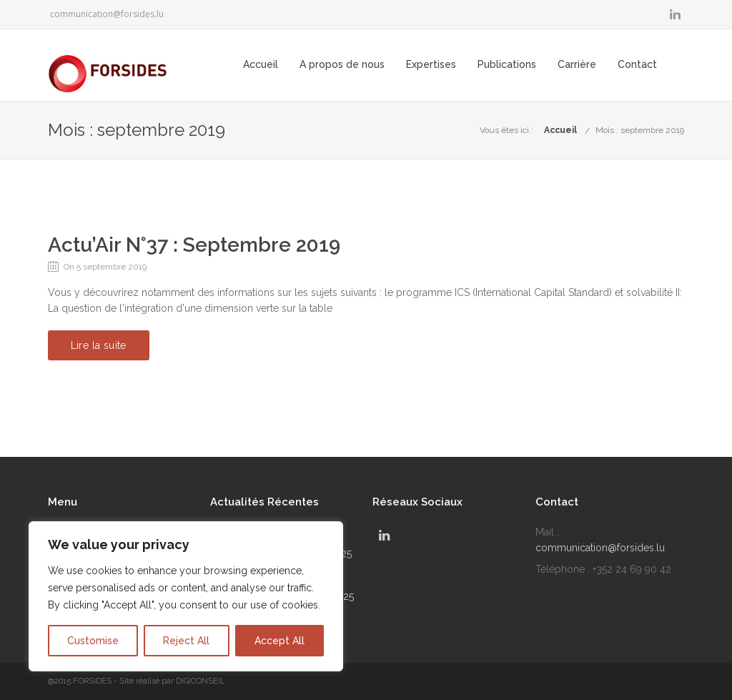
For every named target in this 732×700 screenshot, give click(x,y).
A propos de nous (369, 65)
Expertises (458, 65)
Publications (534, 65)
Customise (93, 641)
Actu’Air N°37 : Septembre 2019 (194, 245)
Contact (664, 65)
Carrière (604, 65)
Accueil (288, 65)
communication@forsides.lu (107, 14)
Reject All (186, 641)
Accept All (280, 641)
